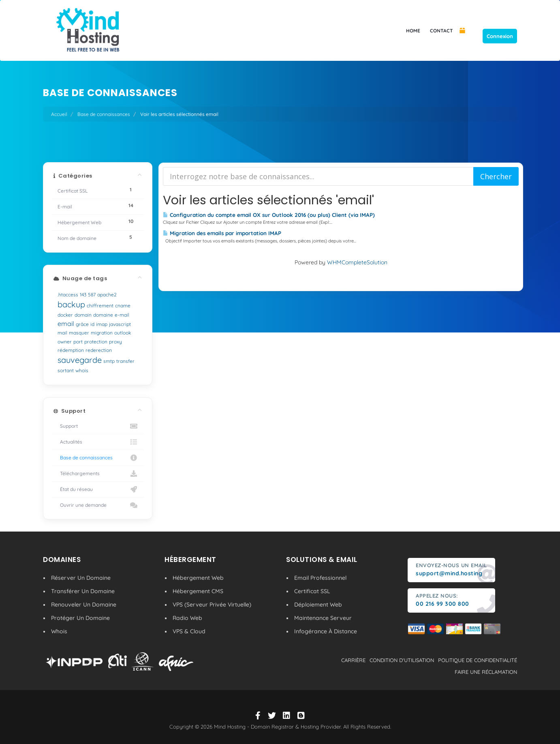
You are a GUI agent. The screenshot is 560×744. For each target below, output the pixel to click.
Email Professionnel (320, 578)
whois (82, 370)
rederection (99, 350)
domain (83, 315)
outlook (123, 333)
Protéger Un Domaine (80, 618)
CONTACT (441, 31)
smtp (109, 361)
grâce (82, 324)
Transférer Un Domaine (83, 591)
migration (102, 333)
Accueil (59, 114)
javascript (120, 324)
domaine (103, 315)
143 (83, 295)
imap (102, 324)
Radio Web (187, 618)
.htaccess (68, 295)
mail (62, 333)
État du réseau (98, 489)
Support (98, 426)
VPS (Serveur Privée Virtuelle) (212, 605)
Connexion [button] (500, 36)
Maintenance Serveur (323, 618)
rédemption (71, 350)
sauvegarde (80, 360)
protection (96, 342)
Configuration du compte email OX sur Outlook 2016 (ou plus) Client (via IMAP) (269, 215)
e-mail (122, 315)
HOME (413, 31)
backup (71, 304)
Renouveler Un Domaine (84, 605)
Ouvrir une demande (98, 505)
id (92, 324)
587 (92, 295)
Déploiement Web (318, 605)
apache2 (107, 295)
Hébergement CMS (198, 591)
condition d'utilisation (402, 660)
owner (65, 342)
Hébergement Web (198, 578)
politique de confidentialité (478, 660)
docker (65, 315)
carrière (353, 660)
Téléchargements (98, 474)
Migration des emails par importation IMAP (222, 233)
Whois (59, 631)
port (78, 342)
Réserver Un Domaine (81, 578)
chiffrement (100, 306)
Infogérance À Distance (326, 631)
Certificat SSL (312, 591)
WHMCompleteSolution (357, 262)
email (66, 324)
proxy (115, 342)
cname (123, 306)
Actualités (98, 442)
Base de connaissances (104, 114)
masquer (79, 333)
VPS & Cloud (189, 631)
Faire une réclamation (486, 672)
